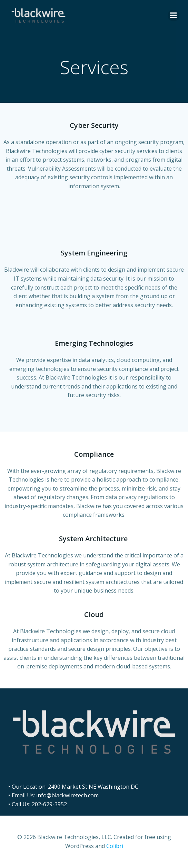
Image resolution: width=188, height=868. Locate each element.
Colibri (115, 846)
